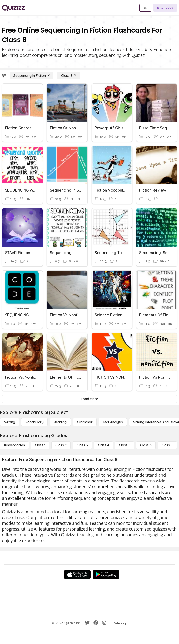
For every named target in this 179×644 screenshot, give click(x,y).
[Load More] (89, 399)
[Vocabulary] (34, 422)
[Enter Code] (165, 8)
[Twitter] (87, 623)
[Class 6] (146, 445)
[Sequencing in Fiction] (32, 76)
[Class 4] (103, 445)
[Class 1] (40, 445)
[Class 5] (125, 445)
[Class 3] (82, 445)
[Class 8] (69, 76)
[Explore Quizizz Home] (13, 8)
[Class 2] (61, 445)
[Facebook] (96, 623)
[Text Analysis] (113, 422)
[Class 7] (167, 445)
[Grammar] (85, 422)
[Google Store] (106, 574)
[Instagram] (104, 623)
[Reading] (60, 422)
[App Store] (77, 574)
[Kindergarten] (14, 445)
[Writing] (10, 422)
